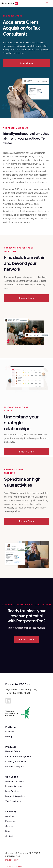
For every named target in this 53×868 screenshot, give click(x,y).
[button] (47, 3)
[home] (10, 3)
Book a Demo (26, 63)
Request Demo (26, 298)
